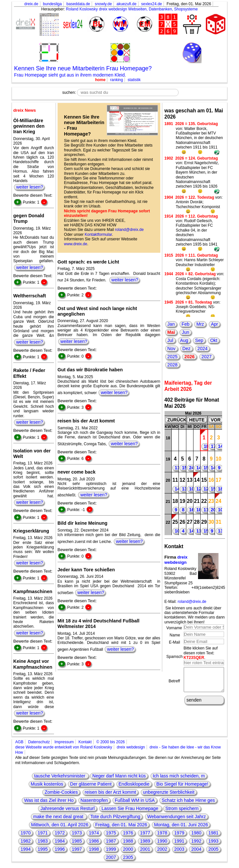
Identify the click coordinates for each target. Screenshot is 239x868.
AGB (19, 742)
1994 (26, 849)
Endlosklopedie (134, 784)
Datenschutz (39, 742)
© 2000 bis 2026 (111, 742)
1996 (60, 849)
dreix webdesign (176, 560)
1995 (43, 849)
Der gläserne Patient (91, 784)
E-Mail (175, 642)
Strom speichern (182, 808)
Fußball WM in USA (135, 800)
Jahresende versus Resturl (67, 808)
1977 (145, 833)
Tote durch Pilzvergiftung (115, 817)
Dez (186, 349)
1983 (43, 841)
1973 (77, 833)
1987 (111, 841)
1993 (213, 841)
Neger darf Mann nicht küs (119, 776)
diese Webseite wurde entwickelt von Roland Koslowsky (64, 747)
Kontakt (85, 742)
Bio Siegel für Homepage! (182, 784)
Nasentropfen (94, 800)
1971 (43, 833)
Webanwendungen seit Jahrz (177, 817)
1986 (94, 841)
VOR (216, 420)
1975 (111, 833)
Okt (214, 340)
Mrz (200, 324)
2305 (128, 857)
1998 (94, 849)
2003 (179, 849)
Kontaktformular (98, 235)
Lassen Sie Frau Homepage (130, 808)
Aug (184, 340)
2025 (173, 357)
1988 (128, 841)
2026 (189, 357)
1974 (94, 833)
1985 (77, 841)
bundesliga (52, 4)
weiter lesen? (30, 187)
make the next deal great (59, 817)
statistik (134, 80)
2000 (128, 849)
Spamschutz (177, 657)
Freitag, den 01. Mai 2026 (121, 825)
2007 (111, 857)
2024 (202, 349)
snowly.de (103, 4)
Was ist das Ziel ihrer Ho (49, 800)
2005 (213, 849)
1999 (111, 849)
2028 (173, 365)
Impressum (64, 742)
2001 (145, 849)
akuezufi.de (126, 4)
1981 (213, 833)
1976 (128, 833)
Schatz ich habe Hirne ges (188, 800)
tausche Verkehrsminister (60, 776)
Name (175, 635)
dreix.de (31, 4)
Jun (186, 332)
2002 (162, 849)
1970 (26, 833)
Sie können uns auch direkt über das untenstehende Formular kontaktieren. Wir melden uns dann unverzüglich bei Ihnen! (195, 615)
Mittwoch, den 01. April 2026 (60, 825)
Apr (215, 324)
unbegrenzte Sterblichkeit (169, 792)
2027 (207, 357)
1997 (77, 849)
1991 (179, 841)
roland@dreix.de (129, 230)
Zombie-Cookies (61, 792)
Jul (170, 340)
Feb (186, 324)
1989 (145, 841)
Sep (199, 340)
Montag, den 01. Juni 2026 (181, 825)
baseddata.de (78, 4)
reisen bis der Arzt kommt (111, 792)
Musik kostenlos (47, 784)
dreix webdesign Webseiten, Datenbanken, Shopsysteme (148, 9)
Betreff (174, 683)
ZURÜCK (177, 420)
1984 (60, 841)
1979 (179, 833)
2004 (196, 849)
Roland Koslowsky (82, 9)
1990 (162, 841)
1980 (196, 833)
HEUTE (197, 420)
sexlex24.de (152, 4)
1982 (26, 841)
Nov (172, 349)
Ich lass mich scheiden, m (179, 776)
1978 (162, 833)
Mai (171, 332)
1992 (196, 841)
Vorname (174, 628)
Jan (171, 324)
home (100, 80)
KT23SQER (194, 658)
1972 (60, 833)
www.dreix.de (76, 244)
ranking (117, 80)
